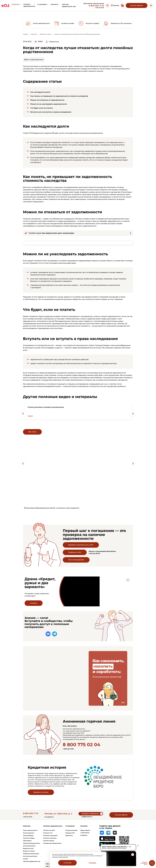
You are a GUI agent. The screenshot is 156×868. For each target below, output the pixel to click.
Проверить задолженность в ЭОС (81, 545)
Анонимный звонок (29, 846)
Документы (69, 836)
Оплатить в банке (49, 841)
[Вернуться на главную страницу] (5, 5)
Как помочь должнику (30, 856)
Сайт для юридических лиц (32, 861)
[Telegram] (108, 833)
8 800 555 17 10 (96, 6)
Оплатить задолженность (53, 826)
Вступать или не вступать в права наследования (51, 112)
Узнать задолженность (30, 830)
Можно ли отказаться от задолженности (47, 100)
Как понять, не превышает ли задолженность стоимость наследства (59, 96)
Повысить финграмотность (32, 843)
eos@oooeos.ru (87, 817)
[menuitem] (16, 5)
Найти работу (27, 841)
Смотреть (34, 603)
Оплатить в (48, 833)
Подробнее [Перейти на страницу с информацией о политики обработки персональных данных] (93, 863)
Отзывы (25, 859)
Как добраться (49, 817)
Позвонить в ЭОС (75, 552)
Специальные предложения (52, 843)
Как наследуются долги (40, 92)
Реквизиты (84, 835)
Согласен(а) (67, 863)
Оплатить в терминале (50, 836)
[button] (151, 5)
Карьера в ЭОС (70, 833)
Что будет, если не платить (42, 108)
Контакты (84, 826)
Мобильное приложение (31, 854)
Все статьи (32, 432)
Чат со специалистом (76, 560)
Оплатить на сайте (49, 830)
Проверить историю (41, 792)
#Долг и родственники (34, 60)
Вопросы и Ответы (29, 851)
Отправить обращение (90, 814)
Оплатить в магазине (50, 838)
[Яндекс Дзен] (115, 833)
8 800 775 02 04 (81, 745)
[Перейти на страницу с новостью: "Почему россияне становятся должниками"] (78, 412)
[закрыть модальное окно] (103, 855)
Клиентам (27, 826)
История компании (71, 830)
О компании (70, 826)
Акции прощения (28, 833)
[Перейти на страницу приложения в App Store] (107, 838)
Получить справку (29, 838)
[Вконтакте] (102, 833)
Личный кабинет (137, 5)
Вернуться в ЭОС (28, 848)
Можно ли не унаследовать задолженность (49, 104)
